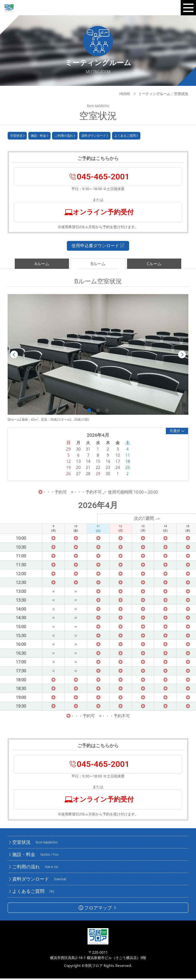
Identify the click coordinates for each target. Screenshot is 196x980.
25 (128, 469)
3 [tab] (107, 412)
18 (128, 463)
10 (118, 456)
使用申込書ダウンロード (98, 247)
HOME (125, 94)
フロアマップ (98, 909)
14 (88, 463)
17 (118, 463)
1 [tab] (89, 412)
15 (98, 463)
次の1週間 (147, 520)
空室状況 (17, 136)
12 (68, 463)
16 (108, 463)
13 (78, 463)
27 (78, 475)
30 (108, 475)
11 (128, 456)
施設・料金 (40, 136)
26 (68, 475)
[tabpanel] (98, 356)
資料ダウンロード (95, 136)
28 (88, 475)
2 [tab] (98, 412)
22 (98, 469)
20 (78, 469)
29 (98, 475)
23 (108, 469)
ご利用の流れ (65, 136)
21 (88, 469)
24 (118, 469)
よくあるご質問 (126, 136)
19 (68, 469)
